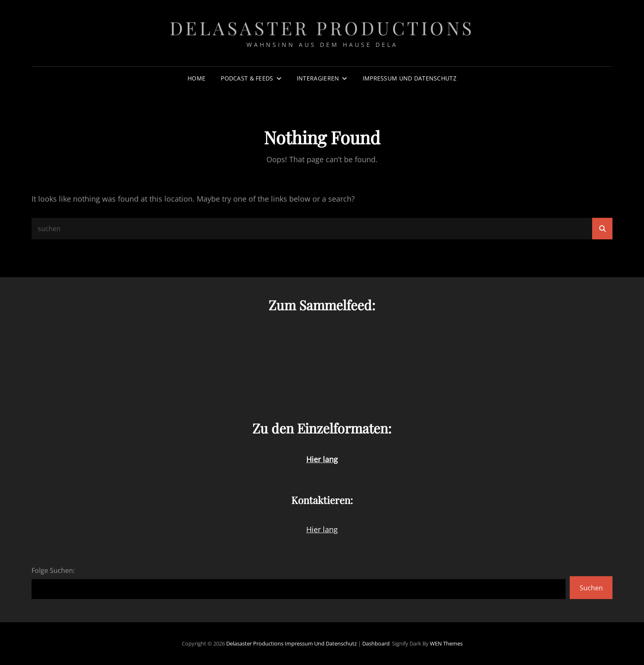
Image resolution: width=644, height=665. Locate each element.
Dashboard (376, 643)
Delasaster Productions (322, 28)
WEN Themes (446, 643)
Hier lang (322, 529)
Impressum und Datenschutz (410, 78)
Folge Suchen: (53, 570)
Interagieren (318, 78)
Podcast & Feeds (247, 78)
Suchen (591, 588)
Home (196, 78)
